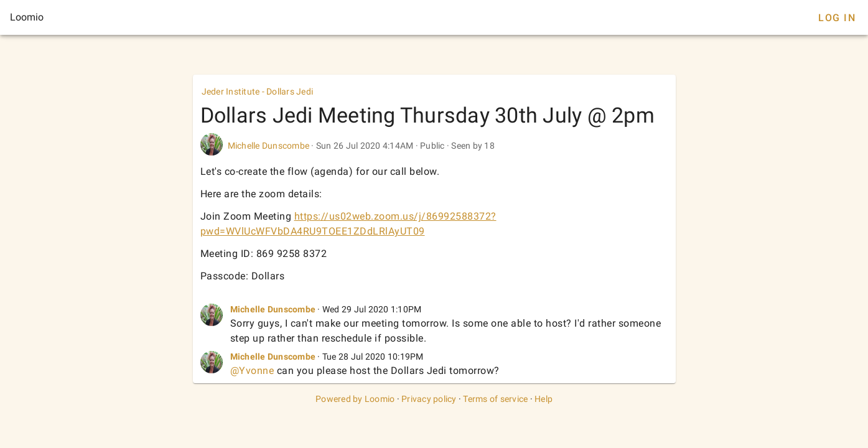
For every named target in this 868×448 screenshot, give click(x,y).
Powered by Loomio (355, 399)
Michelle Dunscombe (269, 146)
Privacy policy (429, 399)
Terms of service (495, 399)
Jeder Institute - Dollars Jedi (258, 91)
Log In (837, 18)
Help (544, 399)
